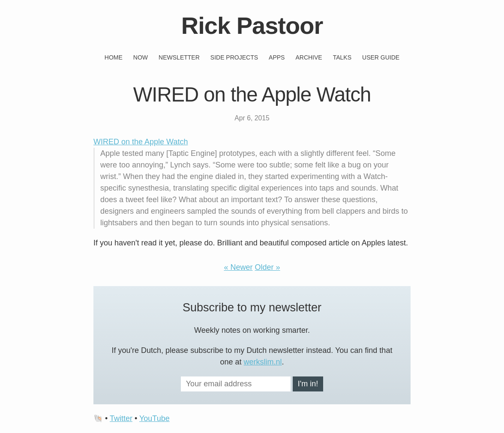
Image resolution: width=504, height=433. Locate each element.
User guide (381, 57)
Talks (342, 57)
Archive (309, 57)
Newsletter (179, 57)
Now (141, 57)
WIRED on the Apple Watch (141, 142)
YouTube (154, 418)
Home (114, 57)
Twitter (121, 418)
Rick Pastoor (252, 25)
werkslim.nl (263, 362)
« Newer (238, 267)
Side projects (234, 57)
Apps (277, 57)
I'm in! (308, 384)
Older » (268, 267)
